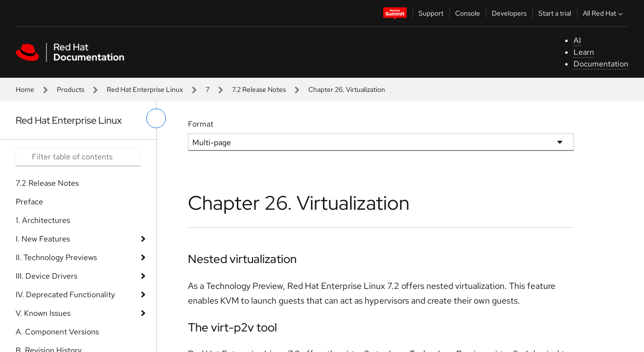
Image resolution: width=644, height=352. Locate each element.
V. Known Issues (43, 313)
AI (577, 40)
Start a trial (555, 13)
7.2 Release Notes (259, 89)
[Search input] (78, 157)
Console (468, 13)
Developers (509, 13)
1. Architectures (43, 220)
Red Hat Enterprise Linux (145, 89)
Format (201, 124)
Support (431, 13)
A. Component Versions (57, 332)
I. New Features (43, 239)
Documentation (601, 64)
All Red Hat (604, 13)
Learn (584, 52)
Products (70, 89)
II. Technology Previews (56, 257)
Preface (29, 202)
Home (25, 89)
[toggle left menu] (156, 118)
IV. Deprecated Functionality (65, 295)
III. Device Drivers (46, 276)
